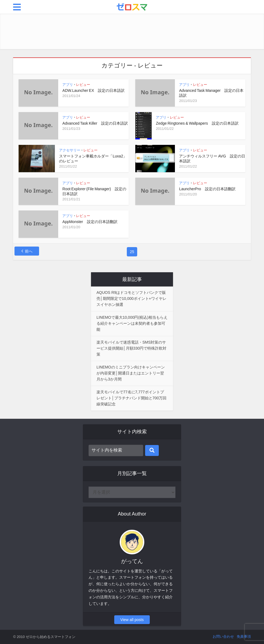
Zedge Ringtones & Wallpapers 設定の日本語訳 (197, 123)
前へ (29, 251)
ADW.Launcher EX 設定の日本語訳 (93, 90)
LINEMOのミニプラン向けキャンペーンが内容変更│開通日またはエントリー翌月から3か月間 (131, 373)
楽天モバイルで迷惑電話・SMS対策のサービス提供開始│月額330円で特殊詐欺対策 (131, 348)
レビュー (83, 85)
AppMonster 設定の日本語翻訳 (90, 222)
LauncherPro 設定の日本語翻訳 (207, 189)
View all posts (132, 620)
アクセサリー (70, 150)
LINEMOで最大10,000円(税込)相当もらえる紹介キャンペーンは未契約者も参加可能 (132, 323)
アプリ (68, 85)
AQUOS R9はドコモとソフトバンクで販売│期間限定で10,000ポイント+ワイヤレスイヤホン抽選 (131, 298)
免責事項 (244, 636)
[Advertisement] (132, 31)
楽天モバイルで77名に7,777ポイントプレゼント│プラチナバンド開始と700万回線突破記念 (131, 398)
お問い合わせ (223, 636)
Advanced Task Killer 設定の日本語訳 (95, 123)
